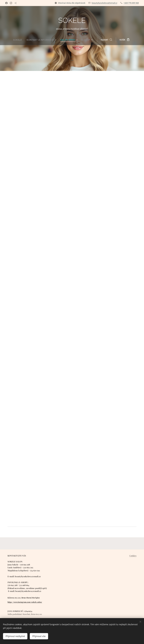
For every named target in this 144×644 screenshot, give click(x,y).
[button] (102, 40)
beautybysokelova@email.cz (104, 3)
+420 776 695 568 (131, 3)
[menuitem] (23, 40)
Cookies (133, 556)
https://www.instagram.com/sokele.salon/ (25, 602)
